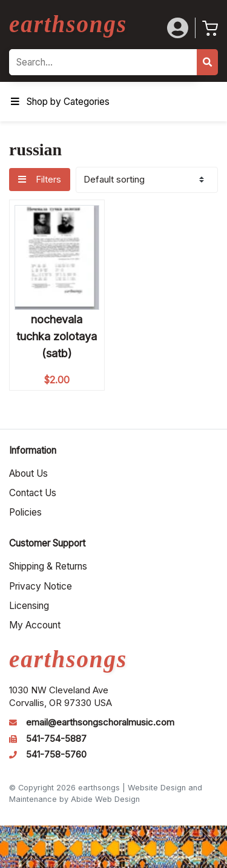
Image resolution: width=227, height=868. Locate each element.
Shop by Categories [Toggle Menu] (59, 102)
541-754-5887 (56, 739)
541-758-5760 (56, 755)
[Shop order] (147, 180)
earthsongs (68, 24)
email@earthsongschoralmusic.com (100, 722)
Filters (39, 180)
